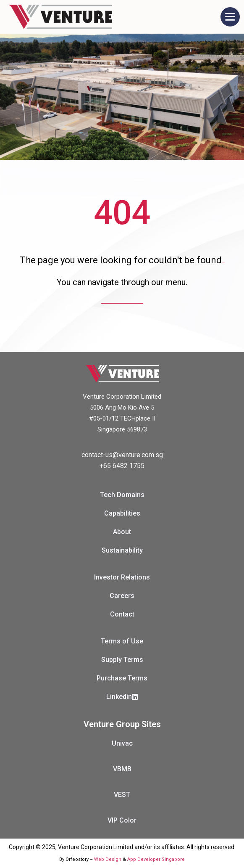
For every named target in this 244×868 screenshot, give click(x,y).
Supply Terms (122, 660)
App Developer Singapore (156, 859)
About (122, 532)
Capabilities (122, 513)
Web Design (108, 859)
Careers (122, 596)
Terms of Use (122, 641)
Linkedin (122, 697)
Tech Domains (122, 495)
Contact (122, 614)
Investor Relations (122, 577)
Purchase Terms (122, 678)
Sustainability (122, 550)
